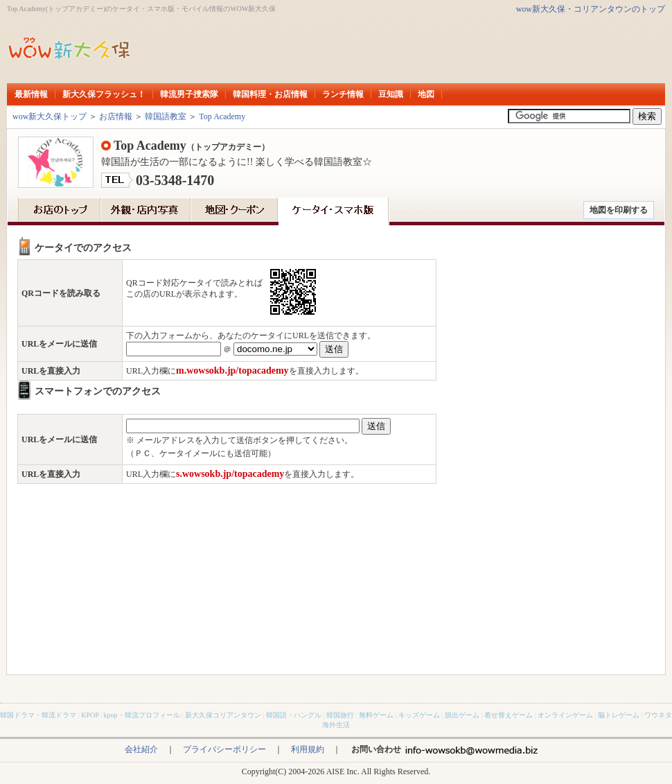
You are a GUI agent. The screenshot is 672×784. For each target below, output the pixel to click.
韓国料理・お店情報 (270, 94)
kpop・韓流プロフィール (142, 715)
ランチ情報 (343, 94)
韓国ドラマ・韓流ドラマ (38, 715)
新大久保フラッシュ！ (104, 94)
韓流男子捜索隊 (189, 94)
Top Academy (222, 116)
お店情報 (116, 116)
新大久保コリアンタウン (223, 715)
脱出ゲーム (462, 715)
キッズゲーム (419, 715)
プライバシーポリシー (224, 749)
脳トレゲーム (619, 715)
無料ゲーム (376, 715)
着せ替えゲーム (509, 715)
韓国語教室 (166, 116)
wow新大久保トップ (50, 116)
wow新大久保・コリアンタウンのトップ (591, 9)
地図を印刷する (619, 210)
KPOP (90, 715)
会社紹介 (141, 749)
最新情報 (31, 94)
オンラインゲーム (565, 715)
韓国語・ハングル (294, 715)
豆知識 (391, 94)
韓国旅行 (340, 715)
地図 (426, 94)
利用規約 (308, 749)
